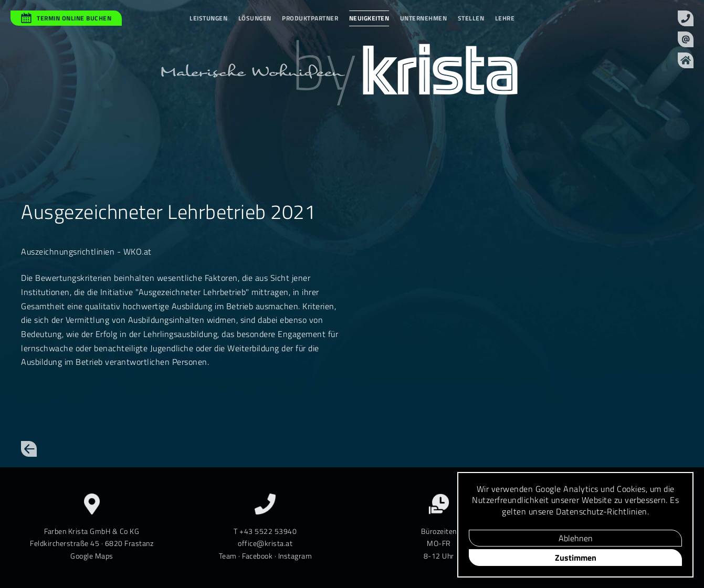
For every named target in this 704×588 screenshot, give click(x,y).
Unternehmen (424, 18)
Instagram (295, 556)
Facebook (257, 556)
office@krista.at (265, 543)
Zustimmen (576, 558)
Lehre (505, 18)
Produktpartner (310, 18)
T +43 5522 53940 (265, 531)
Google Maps (92, 556)
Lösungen (255, 18)
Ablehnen (576, 538)
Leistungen (208, 18)
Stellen (471, 18)
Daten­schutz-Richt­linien (602, 511)
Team (228, 556)
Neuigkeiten (369, 18)
